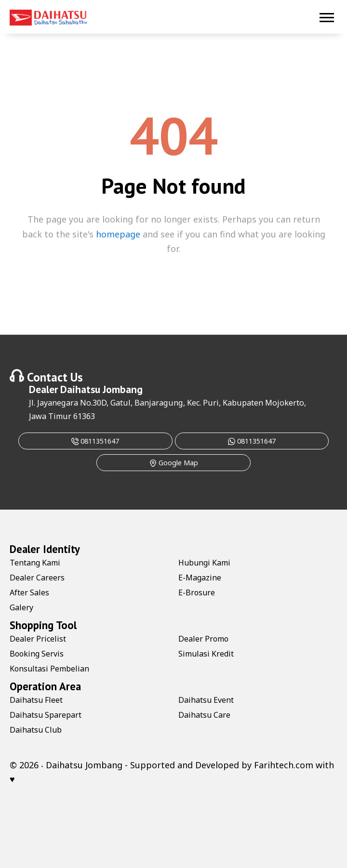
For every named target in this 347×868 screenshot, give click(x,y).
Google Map (174, 463)
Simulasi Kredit (206, 654)
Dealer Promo (203, 639)
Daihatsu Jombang (101, 389)
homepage (118, 234)
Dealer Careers (37, 578)
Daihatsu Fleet (36, 700)
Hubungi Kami (204, 563)
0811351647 (95, 441)
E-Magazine (200, 578)
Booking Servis (37, 654)
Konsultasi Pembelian (49, 669)
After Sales (29, 592)
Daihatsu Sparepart (46, 715)
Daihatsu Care (204, 715)
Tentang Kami (35, 563)
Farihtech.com (284, 765)
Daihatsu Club (36, 730)
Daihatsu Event (206, 700)
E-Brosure (197, 592)
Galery (21, 607)
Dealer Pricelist (38, 639)
